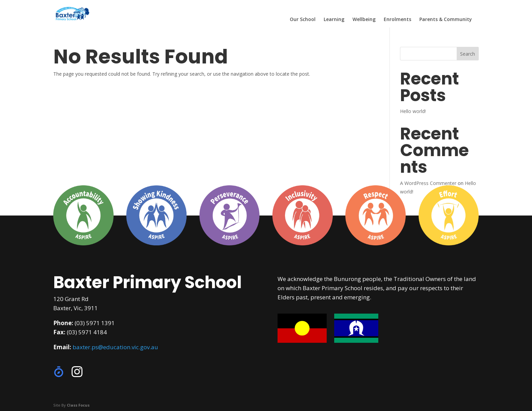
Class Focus (78, 405)
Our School (303, 20)
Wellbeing (364, 20)
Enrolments (397, 20)
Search (468, 54)
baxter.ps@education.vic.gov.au (115, 347)
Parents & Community (446, 20)
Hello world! (413, 111)
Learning (334, 20)
